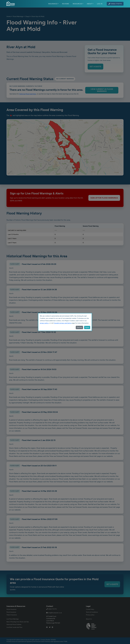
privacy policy (44, 323)
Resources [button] (78, 4)
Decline (79, 327)
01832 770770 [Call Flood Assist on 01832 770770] (115, 4)
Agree (87, 327)
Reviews (66, 4)
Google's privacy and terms (63, 323)
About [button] (90, 4)
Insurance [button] (53, 4)
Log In (100, 4)
